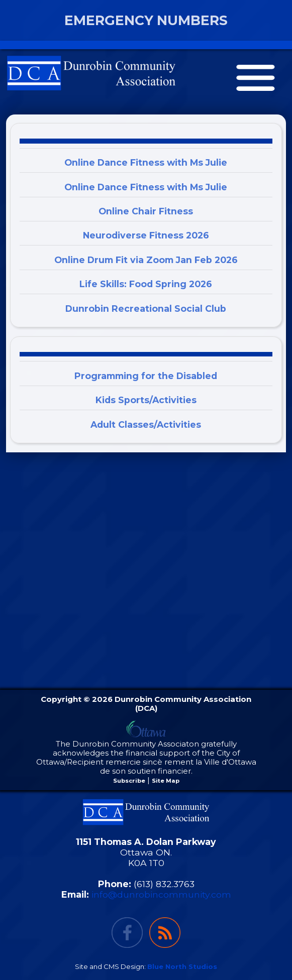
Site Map (166, 781)
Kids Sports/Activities (146, 400)
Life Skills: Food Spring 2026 (146, 284)
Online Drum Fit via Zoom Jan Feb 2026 (146, 260)
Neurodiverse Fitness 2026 (146, 235)
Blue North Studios (182, 966)
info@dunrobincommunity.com (161, 894)
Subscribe (129, 781)
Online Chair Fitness (146, 211)
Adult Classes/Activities (146, 424)
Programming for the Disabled (146, 376)
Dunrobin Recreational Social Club (146, 309)
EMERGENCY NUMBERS (146, 20)
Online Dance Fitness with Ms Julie (146, 162)
